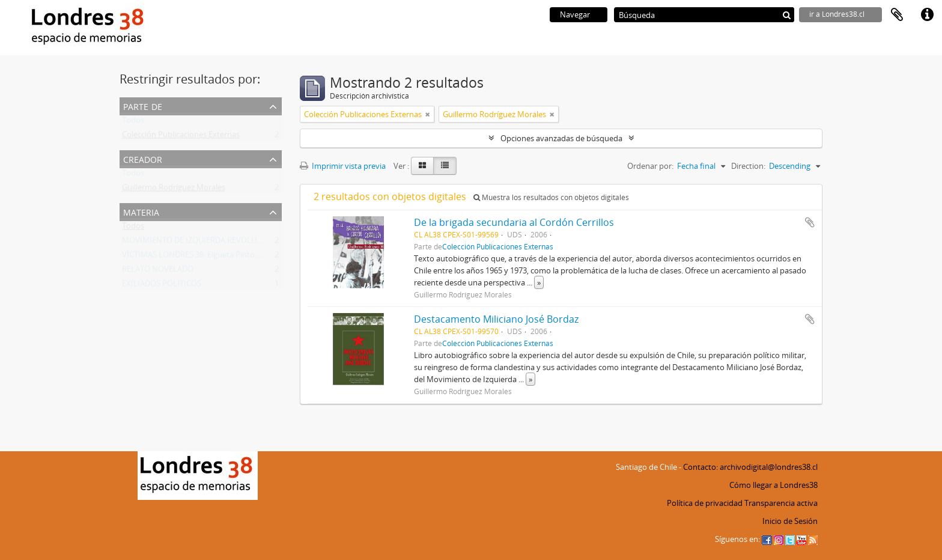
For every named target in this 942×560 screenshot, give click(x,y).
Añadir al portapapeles (810, 222)
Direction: (748, 166)
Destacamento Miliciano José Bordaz (496, 319)
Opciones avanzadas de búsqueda (561, 138)
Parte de (143, 105)
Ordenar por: (650, 166)
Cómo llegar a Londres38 (773, 485)
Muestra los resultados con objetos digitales (551, 197)
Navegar (575, 14)
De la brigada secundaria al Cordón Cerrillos (514, 222)
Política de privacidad (705, 503)
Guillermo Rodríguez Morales (174, 190)
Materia (141, 211)
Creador (143, 158)
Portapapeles (897, 15)
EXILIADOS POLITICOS (162, 286)
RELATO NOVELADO (158, 272)
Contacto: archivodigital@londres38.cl (750, 467)
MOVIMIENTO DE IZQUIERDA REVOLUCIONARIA (207, 243)
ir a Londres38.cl (837, 14)
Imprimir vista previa (343, 166)
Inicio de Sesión (790, 521)
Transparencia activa (781, 503)
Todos (133, 123)
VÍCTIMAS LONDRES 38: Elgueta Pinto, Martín (202, 257)
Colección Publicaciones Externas (181, 137)
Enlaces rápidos (927, 15)
